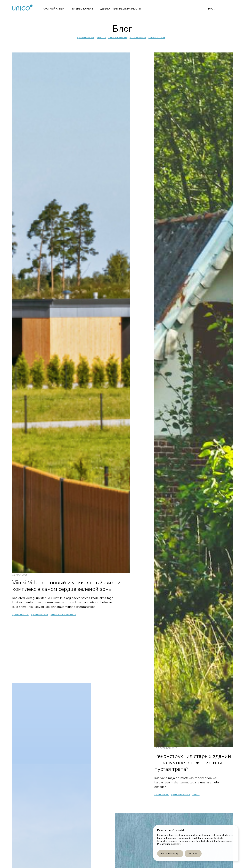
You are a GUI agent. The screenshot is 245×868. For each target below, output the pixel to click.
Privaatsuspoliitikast (169, 844)
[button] (211, 9)
